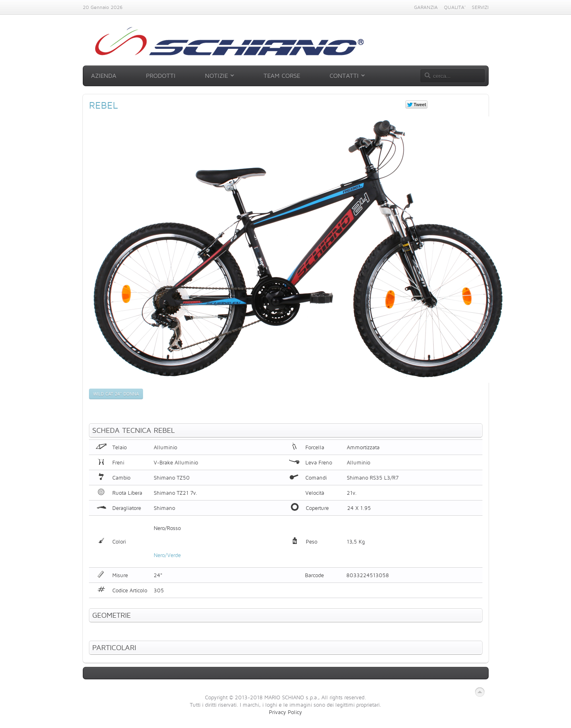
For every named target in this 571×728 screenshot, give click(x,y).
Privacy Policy (285, 712)
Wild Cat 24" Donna (116, 394)
